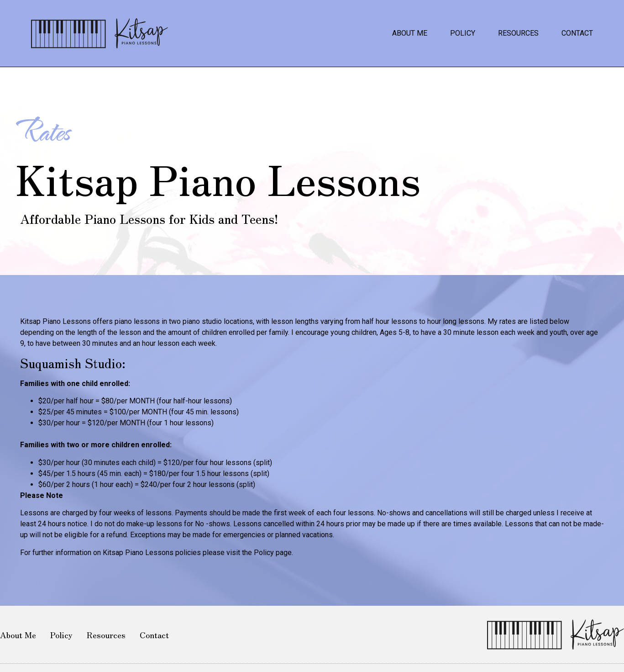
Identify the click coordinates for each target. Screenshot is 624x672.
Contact (577, 33)
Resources (518, 33)
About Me (410, 33)
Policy (463, 33)
